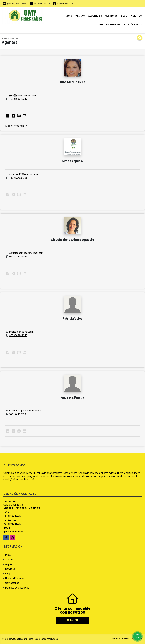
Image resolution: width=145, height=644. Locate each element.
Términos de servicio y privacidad (127, 638)
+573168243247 (42, 4)
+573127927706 (18, 178)
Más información (16, 126)
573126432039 (18, 414)
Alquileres (95, 16)
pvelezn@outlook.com (21, 332)
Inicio (68, 16)
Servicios (111, 16)
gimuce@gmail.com (14, 532)
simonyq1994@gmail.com (24, 174)
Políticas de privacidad (17, 588)
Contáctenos (133, 24)
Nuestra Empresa (110, 24)
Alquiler (9, 564)
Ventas (80, 16)
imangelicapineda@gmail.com (26, 411)
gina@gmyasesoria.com (23, 95)
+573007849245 (18, 335)
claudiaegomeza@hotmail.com (26, 253)
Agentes (136, 16)
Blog (124, 16)
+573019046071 (18, 257)
